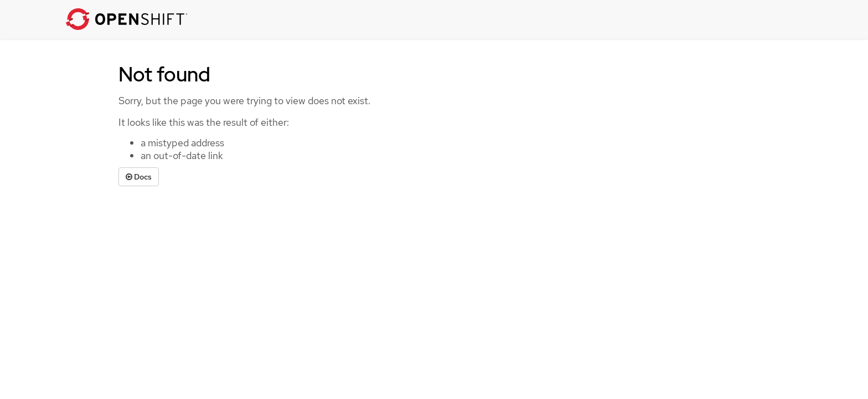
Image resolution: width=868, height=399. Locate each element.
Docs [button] (139, 177)
